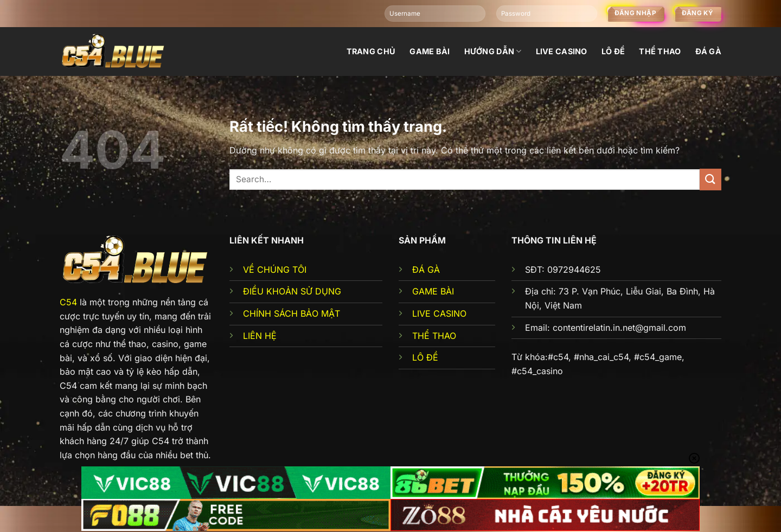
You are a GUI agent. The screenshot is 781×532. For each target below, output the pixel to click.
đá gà (708, 51)
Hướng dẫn (493, 51)
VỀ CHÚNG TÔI (275, 270)
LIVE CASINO (439, 313)
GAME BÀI (433, 291)
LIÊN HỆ (260, 336)
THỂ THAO (434, 336)
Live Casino (562, 51)
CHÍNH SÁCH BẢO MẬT (292, 313)
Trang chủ (371, 51)
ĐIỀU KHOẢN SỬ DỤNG (292, 291)
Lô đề (613, 51)
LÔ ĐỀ (425, 357)
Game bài (430, 51)
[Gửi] (710, 179)
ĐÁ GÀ (426, 270)
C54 (68, 302)
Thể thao (660, 51)
